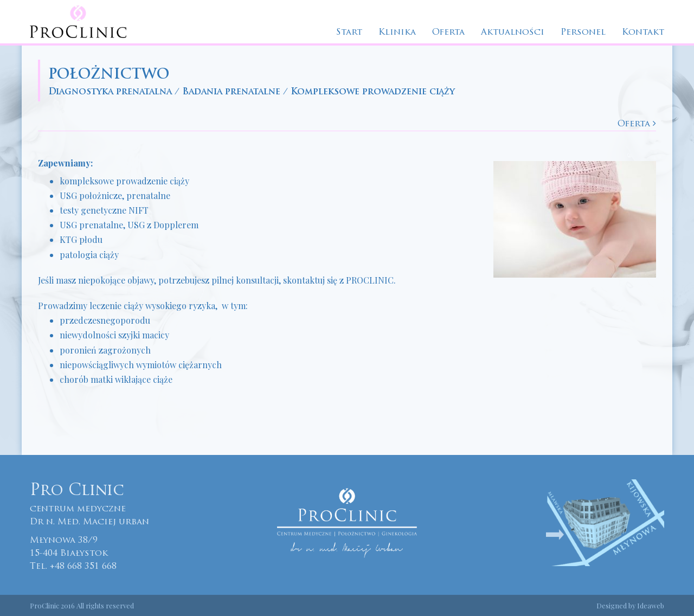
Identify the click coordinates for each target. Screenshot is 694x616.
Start (349, 33)
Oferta (448, 33)
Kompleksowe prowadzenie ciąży (373, 92)
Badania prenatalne (231, 92)
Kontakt (643, 33)
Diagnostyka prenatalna (110, 92)
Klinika (397, 33)
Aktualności (513, 33)
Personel (583, 33)
